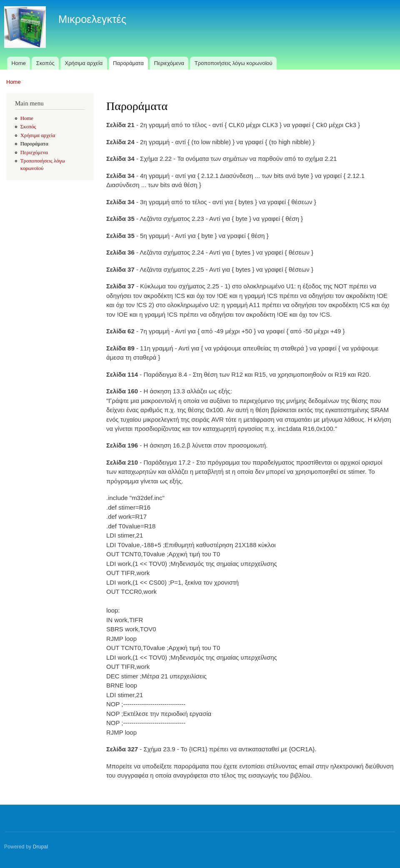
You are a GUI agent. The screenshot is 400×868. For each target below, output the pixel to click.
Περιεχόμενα (169, 63)
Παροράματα (128, 63)
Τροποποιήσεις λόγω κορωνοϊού (234, 63)
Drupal (41, 847)
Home (19, 63)
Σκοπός (45, 63)
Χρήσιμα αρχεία (84, 63)
